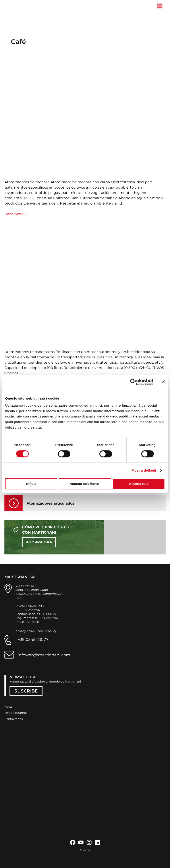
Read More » (15, 214)
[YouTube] (81, 842)
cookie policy (47, 631)
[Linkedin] (97, 842)
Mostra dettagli (144, 470)
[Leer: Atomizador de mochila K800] (85, 120)
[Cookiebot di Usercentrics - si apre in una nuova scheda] (134, 382)
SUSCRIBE (26, 691)
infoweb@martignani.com (44, 655)
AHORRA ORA (39, 542)
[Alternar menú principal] (159, 6)
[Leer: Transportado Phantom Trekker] (85, 290)
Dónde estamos (16, 713)
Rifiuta (31, 484)
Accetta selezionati (85, 484)
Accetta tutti (139, 484)
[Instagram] (89, 842)
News (8, 706)
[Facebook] (73, 842)
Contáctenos (14, 719)
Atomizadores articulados (50, 503)
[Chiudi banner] (163, 382)
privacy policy (25, 631)
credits (85, 849)
